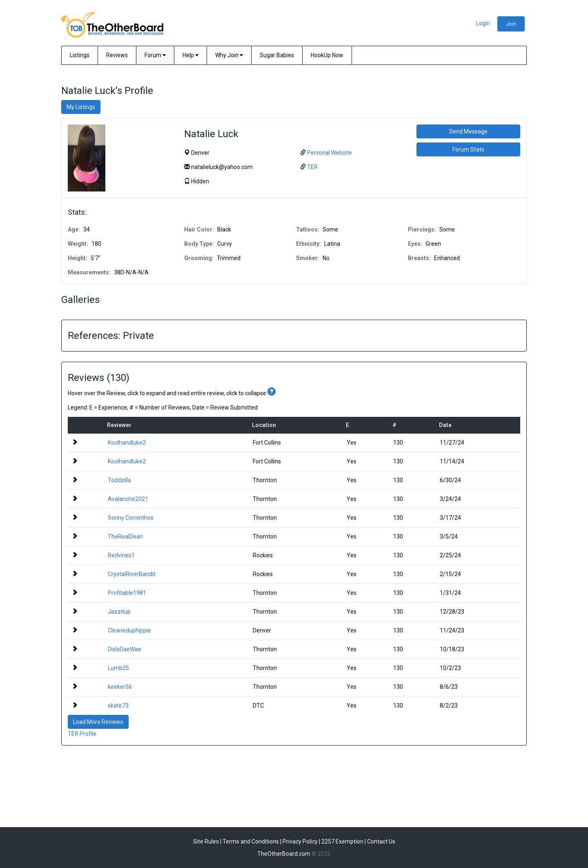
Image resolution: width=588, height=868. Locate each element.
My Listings (81, 107)
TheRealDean (125, 536)
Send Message (468, 131)
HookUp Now (327, 55)
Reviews (117, 55)
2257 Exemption (342, 841)
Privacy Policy (300, 841)
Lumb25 (118, 668)
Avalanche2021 (128, 499)
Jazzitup (119, 612)
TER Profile (82, 734)
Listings (80, 55)
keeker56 (120, 687)
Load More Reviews (98, 722)
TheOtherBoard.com (284, 854)
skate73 (118, 706)
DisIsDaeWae (125, 649)
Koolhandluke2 (127, 443)
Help (190, 55)
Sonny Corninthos (131, 518)
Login (483, 23)
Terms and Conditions (251, 841)
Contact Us (381, 841)
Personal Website (330, 153)
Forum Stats (468, 149)
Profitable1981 (127, 593)
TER (312, 167)
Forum (155, 55)
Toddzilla (119, 480)
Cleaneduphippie (129, 630)
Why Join (229, 55)
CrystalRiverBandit (132, 574)
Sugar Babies (277, 55)
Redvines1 (121, 555)
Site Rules (206, 841)
